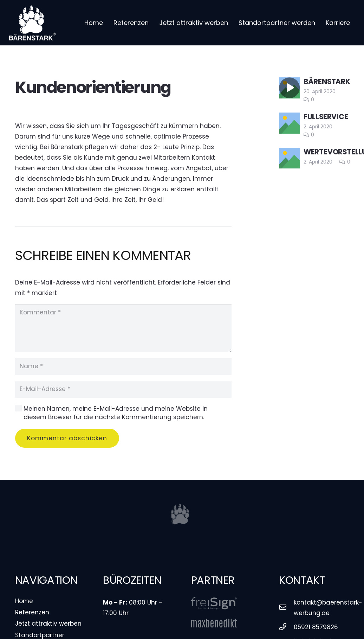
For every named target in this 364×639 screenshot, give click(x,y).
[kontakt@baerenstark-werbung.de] (286, 608)
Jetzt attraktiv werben (48, 624)
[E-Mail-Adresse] (123, 389)
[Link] (32, 23)
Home (24, 601)
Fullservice (326, 117)
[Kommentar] (123, 328)
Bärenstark (327, 82)
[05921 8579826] (286, 627)
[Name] (123, 366)
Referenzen (32, 612)
